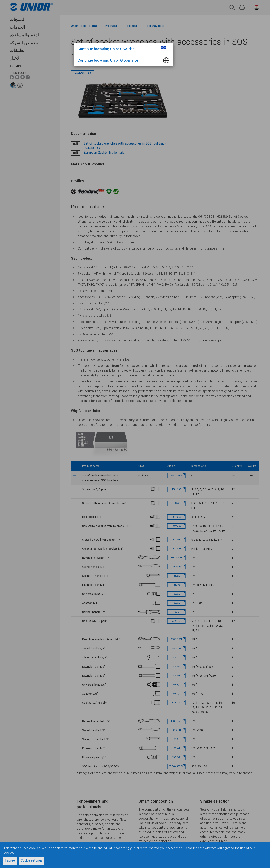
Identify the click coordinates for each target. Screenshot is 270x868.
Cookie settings (32, 861)
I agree (10, 861)
